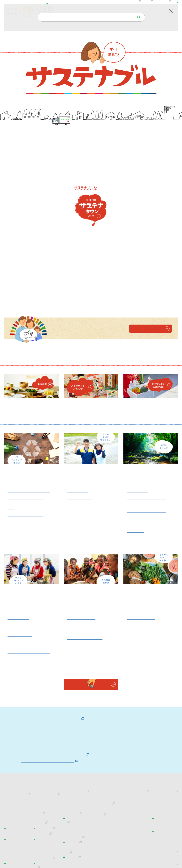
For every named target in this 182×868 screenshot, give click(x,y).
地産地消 (75, 419)
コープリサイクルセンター (30, 406)
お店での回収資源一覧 (26, 430)
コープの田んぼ (80, 412)
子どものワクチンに (84, 554)
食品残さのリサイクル (26, 412)
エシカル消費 (138, 406)
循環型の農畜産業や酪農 (147, 412)
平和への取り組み (82, 541)
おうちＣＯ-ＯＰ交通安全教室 (31, 566)
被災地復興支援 (21, 558)
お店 (137, 10)
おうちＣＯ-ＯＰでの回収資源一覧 (31, 421)
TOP (7, 38)
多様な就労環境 (21, 586)
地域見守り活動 (21, 534)
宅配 (149, 10)
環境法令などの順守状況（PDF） (51, 688)
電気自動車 (136, 454)
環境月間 (134, 460)
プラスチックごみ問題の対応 (149, 444)
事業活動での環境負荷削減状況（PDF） (57, 682)
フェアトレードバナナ (86, 560)
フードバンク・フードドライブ (30, 549)
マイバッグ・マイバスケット (149, 434)
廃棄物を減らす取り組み (147, 425)
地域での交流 (19, 541)
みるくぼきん (78, 534)
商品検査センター (142, 541)
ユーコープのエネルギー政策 (46, 659)
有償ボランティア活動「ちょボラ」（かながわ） (30, 577)
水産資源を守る (140, 419)
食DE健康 (135, 534)
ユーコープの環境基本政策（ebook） (55, 646)
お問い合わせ (122, 10)
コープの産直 (78, 406)
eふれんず (164, 10)
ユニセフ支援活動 (82, 547)
